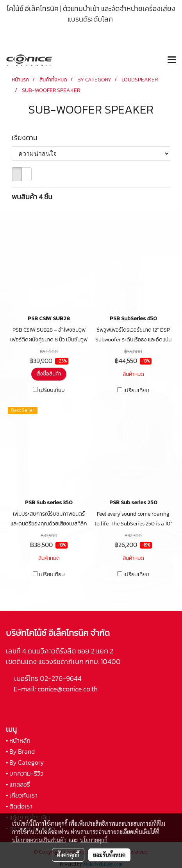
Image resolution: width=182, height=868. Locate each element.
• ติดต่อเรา (19, 806)
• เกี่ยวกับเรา (22, 795)
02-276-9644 (61, 678)
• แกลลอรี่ (18, 784)
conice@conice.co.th (68, 689)
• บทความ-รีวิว (25, 773)
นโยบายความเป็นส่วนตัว (39, 840)
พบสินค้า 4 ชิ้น (32, 197)
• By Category (25, 762)
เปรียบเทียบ (52, 390)
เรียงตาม (27, 138)
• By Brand (20, 751)
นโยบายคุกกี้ (94, 840)
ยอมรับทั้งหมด (109, 855)
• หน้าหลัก (18, 740)
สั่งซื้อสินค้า (49, 374)
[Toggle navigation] (172, 60)
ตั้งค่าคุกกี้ (68, 855)
